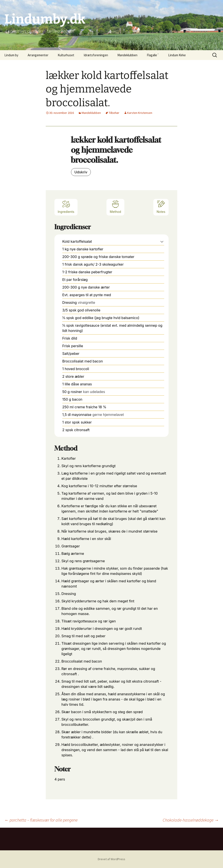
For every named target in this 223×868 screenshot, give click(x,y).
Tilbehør (114, 113)
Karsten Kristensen (140, 113)
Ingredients (66, 207)
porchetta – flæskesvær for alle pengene (41, 820)
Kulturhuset (66, 55)
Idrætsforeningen (96, 55)
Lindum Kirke (177, 55)
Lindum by (11, 55)
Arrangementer (38, 55)
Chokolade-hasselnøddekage (191, 820)
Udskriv (81, 172)
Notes (161, 207)
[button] (162, 241)
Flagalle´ (153, 55)
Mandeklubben (127, 55)
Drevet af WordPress (111, 859)
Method (115, 207)
